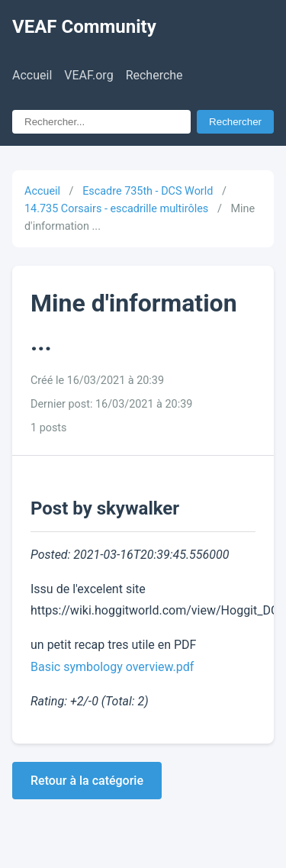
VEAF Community (84, 27)
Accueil (32, 75)
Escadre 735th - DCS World (148, 191)
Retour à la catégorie (87, 781)
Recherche (154, 75)
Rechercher (235, 122)
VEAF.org (88, 75)
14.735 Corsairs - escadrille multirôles (116, 209)
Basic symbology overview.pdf (112, 667)
